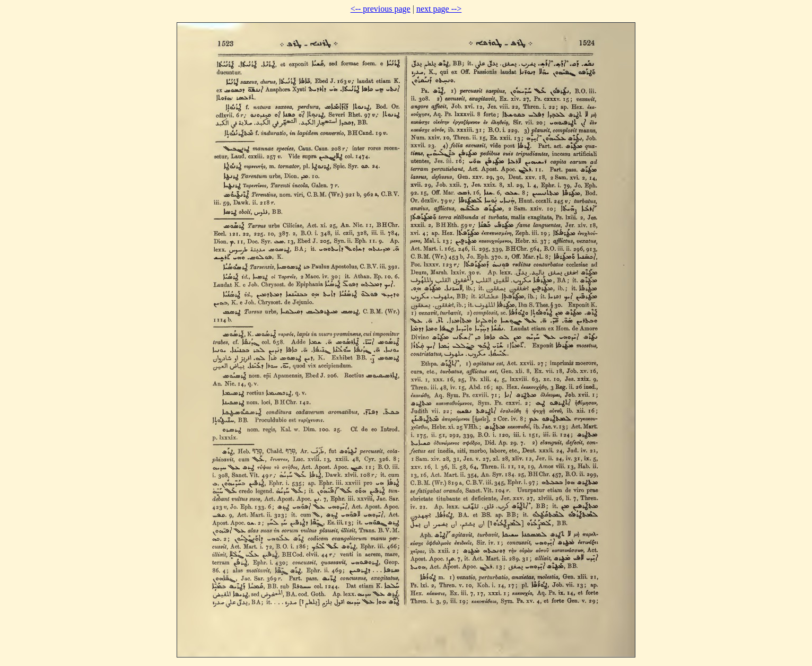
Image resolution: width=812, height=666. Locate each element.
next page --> (439, 9)
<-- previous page (381, 9)
